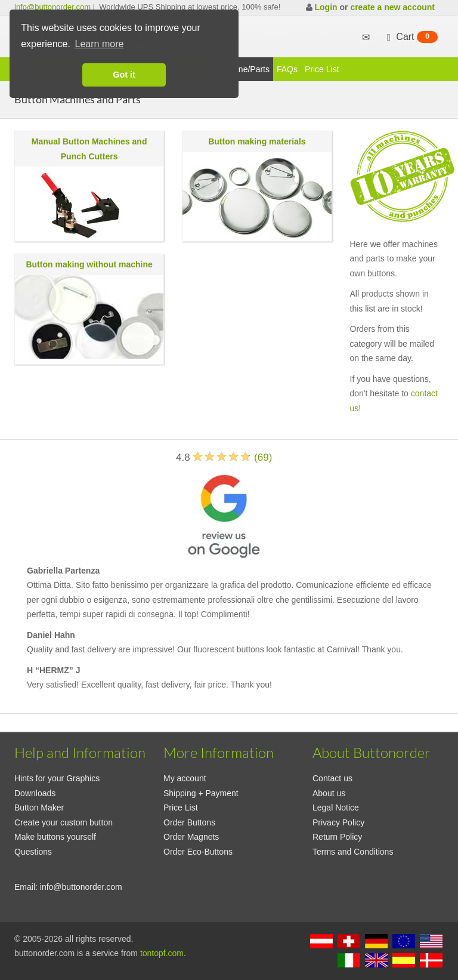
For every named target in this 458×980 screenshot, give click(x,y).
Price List (322, 69)
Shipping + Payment (201, 793)
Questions (33, 852)
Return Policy (337, 837)
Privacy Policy (338, 822)
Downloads (35, 793)
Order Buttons (189, 822)
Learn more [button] (100, 44)
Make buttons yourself (55, 837)
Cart (411, 37)
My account (185, 778)
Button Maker (39, 808)
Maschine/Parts (241, 69)
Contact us (332, 778)
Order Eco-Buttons (198, 852)
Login (326, 7)
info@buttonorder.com (52, 7)
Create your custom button (64, 822)
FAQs (287, 69)
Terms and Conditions (353, 852)
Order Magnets (191, 837)
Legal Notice (336, 808)
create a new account (392, 7)
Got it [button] (124, 75)
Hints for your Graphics (57, 778)
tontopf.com (162, 953)
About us (329, 793)
